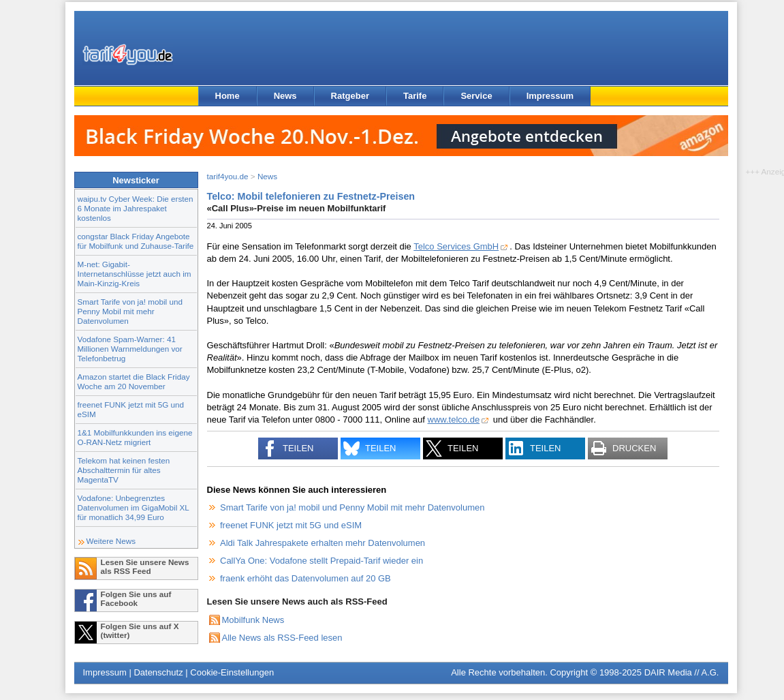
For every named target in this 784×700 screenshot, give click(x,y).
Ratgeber (350, 96)
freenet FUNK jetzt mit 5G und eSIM (291, 525)
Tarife (415, 96)
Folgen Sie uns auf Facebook (136, 598)
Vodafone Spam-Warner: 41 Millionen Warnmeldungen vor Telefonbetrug (130, 349)
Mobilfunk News (253, 620)
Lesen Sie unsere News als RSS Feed (145, 566)
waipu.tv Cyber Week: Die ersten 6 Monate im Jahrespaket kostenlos (136, 208)
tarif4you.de (228, 176)
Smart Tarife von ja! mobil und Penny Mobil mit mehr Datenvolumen (130, 311)
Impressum (550, 96)
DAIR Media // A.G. (682, 672)
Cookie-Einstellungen (232, 672)
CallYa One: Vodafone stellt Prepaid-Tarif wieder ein (322, 561)
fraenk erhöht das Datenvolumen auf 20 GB (305, 578)
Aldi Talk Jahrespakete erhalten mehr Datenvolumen (323, 543)
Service (476, 96)
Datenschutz (158, 672)
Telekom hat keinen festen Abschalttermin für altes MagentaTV (124, 470)
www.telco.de (454, 420)
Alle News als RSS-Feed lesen (282, 638)
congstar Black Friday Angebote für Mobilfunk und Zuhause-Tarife (136, 241)
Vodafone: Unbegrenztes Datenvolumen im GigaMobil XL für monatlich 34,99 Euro (134, 507)
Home (228, 96)
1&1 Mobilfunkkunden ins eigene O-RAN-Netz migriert (135, 437)
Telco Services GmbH (456, 246)
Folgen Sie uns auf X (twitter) (140, 630)
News (285, 96)
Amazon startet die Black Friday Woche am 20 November (134, 381)
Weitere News (111, 541)
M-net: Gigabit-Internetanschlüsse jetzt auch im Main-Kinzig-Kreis (135, 274)
